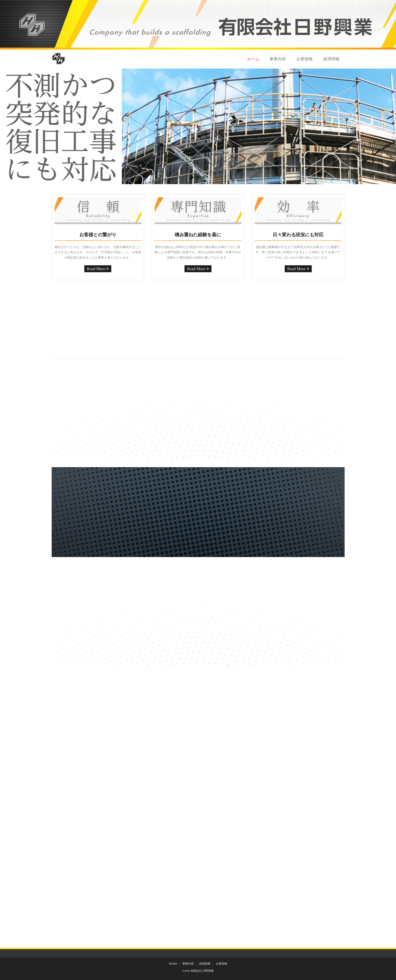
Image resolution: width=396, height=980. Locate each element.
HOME (173, 964)
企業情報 (305, 59)
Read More (96, 269)
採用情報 (331, 59)
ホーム (253, 59)
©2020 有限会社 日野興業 (198, 971)
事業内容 (278, 59)
